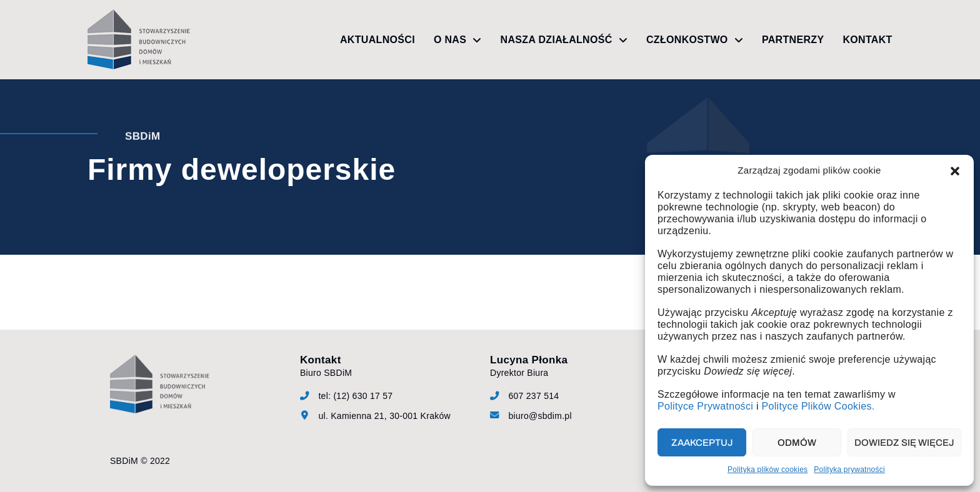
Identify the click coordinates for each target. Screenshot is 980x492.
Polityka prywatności (849, 470)
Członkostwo (695, 40)
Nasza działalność (564, 40)
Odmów (797, 443)
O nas (458, 40)
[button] (955, 171)
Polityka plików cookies (767, 470)
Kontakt (867, 40)
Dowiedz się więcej (904, 443)
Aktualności (377, 40)
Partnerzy (793, 40)
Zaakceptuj (702, 443)
